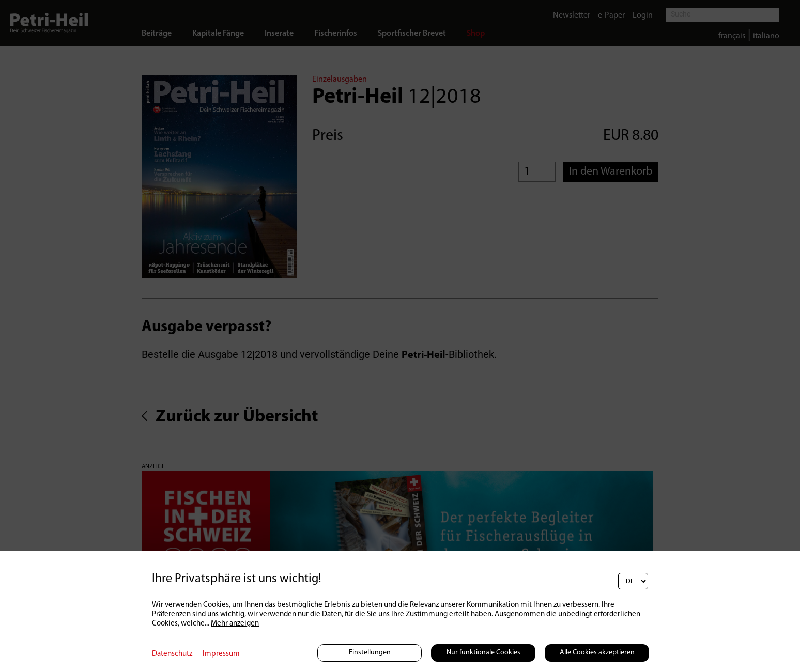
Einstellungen (370, 653)
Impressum (221, 654)
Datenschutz (172, 654)
